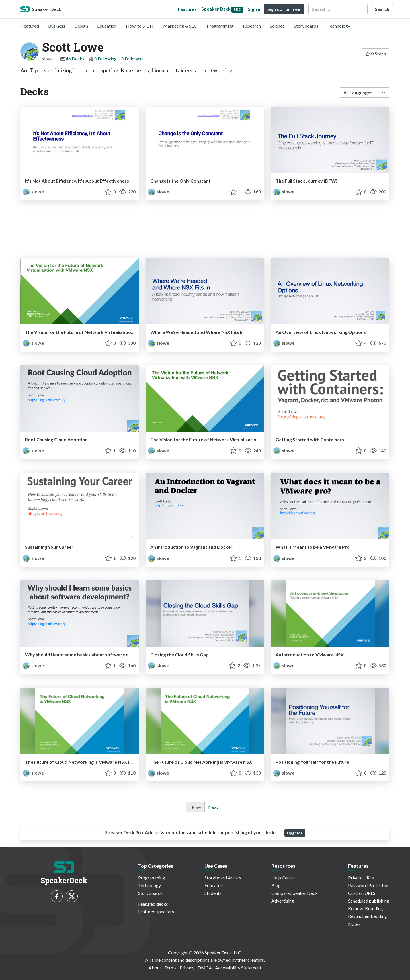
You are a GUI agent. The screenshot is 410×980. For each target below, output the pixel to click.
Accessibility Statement (238, 968)
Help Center (283, 878)
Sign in (255, 9)
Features (187, 9)
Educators (214, 885)
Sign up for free (284, 9)
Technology (339, 26)
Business (57, 26)
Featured (30, 26)
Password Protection (369, 885)
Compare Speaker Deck (295, 893)
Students (213, 893)
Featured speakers (156, 911)
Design (81, 26)
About (155, 968)
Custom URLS (362, 893)
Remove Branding (366, 908)
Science (277, 26)
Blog (276, 885)
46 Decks (75, 59)
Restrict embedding (368, 916)
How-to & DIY (140, 26)
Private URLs (361, 878)
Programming (220, 26)
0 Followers (133, 59)
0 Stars (376, 53)
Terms (170, 968)
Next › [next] (214, 807)
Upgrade (295, 833)
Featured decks (153, 904)
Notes (354, 924)
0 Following (105, 59)
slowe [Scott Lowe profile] (33, 192)
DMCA (205, 968)
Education (107, 26)
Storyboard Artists (223, 878)
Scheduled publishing (369, 901)
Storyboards (306, 26)
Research (252, 26)
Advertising (283, 901)
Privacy (187, 968)
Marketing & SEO (180, 26)
